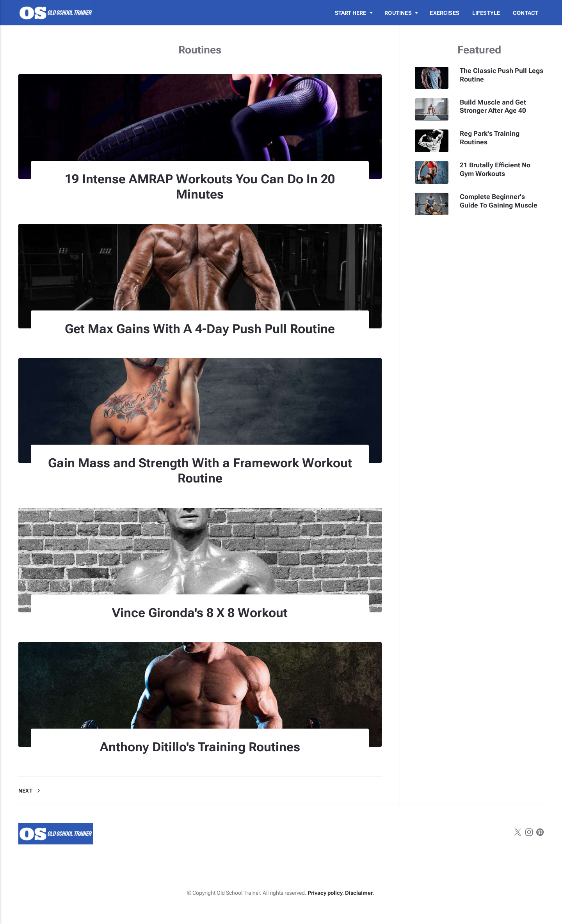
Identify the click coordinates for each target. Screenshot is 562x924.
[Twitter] (518, 834)
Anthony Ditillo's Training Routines (200, 747)
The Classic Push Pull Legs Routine (502, 75)
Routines (398, 13)
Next (31, 791)
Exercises (445, 13)
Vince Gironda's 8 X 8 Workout (200, 613)
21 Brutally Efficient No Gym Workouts (495, 169)
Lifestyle (486, 13)
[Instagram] (529, 834)
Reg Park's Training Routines (490, 138)
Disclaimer (359, 893)
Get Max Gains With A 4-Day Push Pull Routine (200, 329)
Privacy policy (325, 893)
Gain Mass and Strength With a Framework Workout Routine (200, 471)
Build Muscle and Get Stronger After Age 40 (493, 106)
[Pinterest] (540, 834)
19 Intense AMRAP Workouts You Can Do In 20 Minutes (200, 187)
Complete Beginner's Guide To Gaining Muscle (499, 201)
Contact (526, 13)
